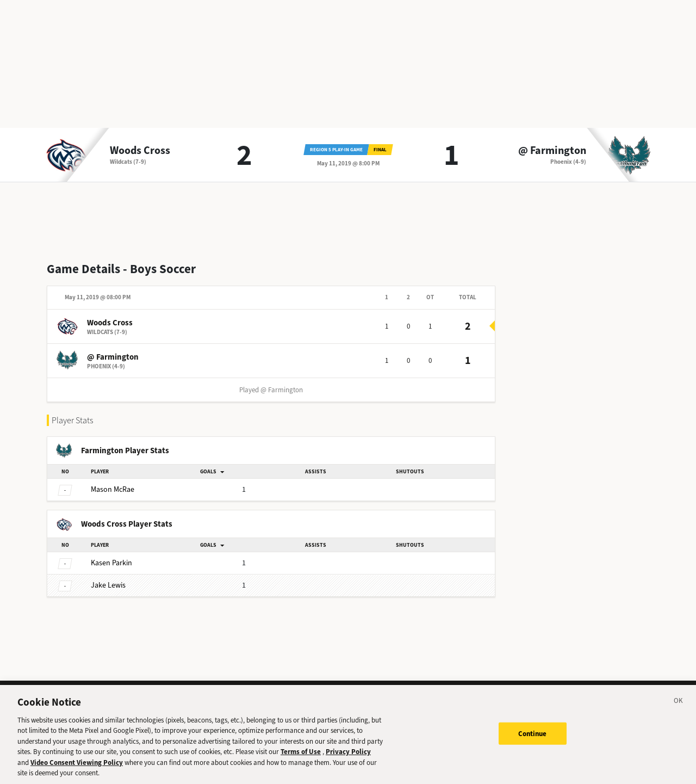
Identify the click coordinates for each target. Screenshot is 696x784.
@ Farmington (552, 151)
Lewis (108, 585)
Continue (533, 738)
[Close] (679, 707)
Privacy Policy (348, 757)
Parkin (111, 563)
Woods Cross (140, 151)
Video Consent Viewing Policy (77, 767)
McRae (113, 489)
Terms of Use (301, 757)
